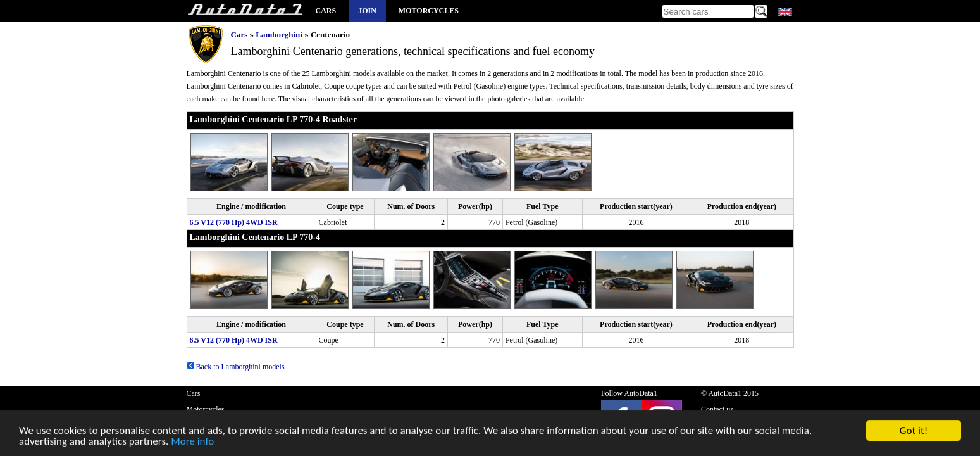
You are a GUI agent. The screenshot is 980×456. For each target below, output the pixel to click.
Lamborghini (279, 35)
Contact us (717, 409)
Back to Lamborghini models (236, 367)
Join (367, 11)
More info (192, 442)
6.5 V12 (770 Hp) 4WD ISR (234, 222)
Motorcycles (429, 11)
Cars (326, 11)
